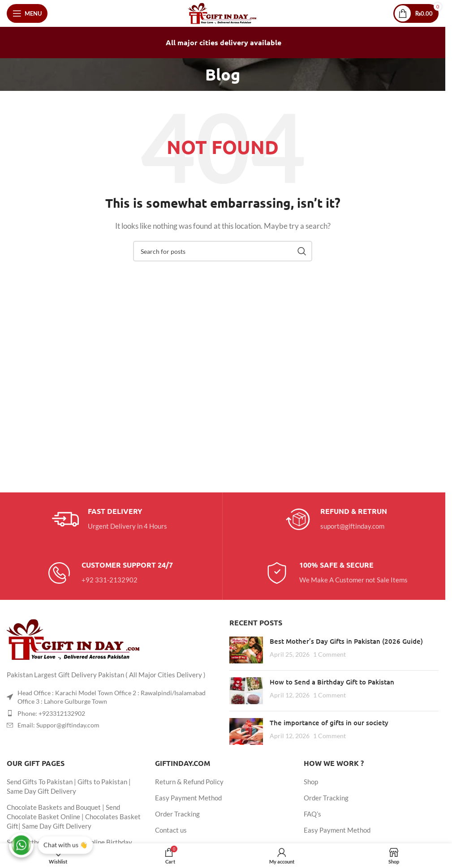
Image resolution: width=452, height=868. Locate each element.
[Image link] (74, 638)
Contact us (171, 830)
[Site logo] (223, 13)
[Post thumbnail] (246, 650)
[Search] (223, 251)
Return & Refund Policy (189, 782)
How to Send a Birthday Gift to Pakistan (332, 682)
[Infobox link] (110, 519)
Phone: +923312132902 (51, 713)
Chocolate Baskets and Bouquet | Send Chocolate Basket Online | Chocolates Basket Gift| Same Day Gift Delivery (74, 817)
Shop (311, 782)
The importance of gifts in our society (329, 723)
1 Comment (329, 654)
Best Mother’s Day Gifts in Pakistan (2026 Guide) (346, 641)
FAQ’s (312, 814)
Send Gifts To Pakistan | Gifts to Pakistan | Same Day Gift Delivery (69, 786)
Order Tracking (177, 814)
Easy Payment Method (188, 798)
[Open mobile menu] (27, 13)
